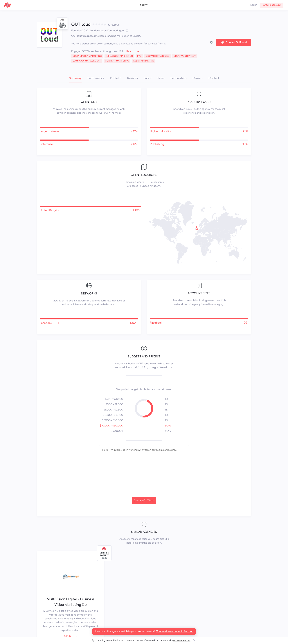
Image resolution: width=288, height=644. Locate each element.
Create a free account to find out (174, 631)
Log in (254, 5)
